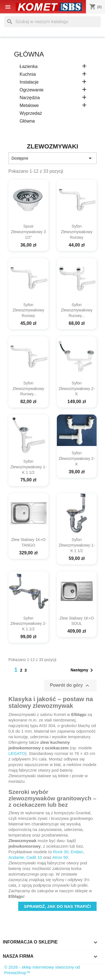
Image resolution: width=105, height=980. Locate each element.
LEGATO (17, 753)
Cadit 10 (34, 857)
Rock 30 (61, 852)
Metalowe (29, 105)
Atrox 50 (60, 857)
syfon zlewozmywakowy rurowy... (77, 310)
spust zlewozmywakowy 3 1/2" (28, 232)
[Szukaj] (53, 22)
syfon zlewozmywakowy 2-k (77, 389)
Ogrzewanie (32, 90)
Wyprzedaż (31, 113)
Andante (16, 857)
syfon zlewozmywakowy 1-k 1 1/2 (28, 467)
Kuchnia (28, 74)
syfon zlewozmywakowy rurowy (77, 232)
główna (29, 54)
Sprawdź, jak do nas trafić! (57, 906)
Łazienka (29, 66)
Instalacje (29, 82)
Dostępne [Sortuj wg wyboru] (53, 158)
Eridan (77, 852)
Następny (83, 670)
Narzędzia (30, 98)
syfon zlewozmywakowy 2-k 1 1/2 (28, 624)
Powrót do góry (70, 686)
